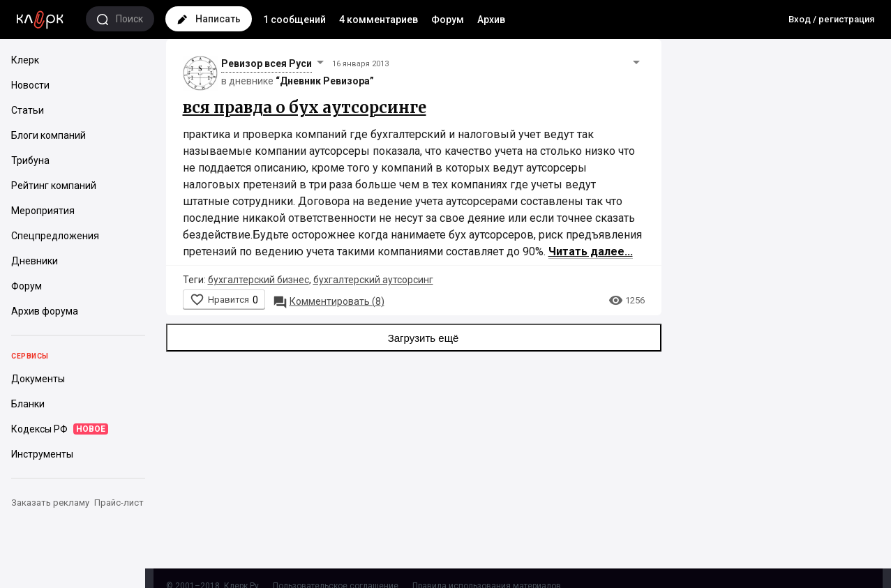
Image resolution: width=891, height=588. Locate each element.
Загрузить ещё (414, 338)
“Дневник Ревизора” (325, 81)
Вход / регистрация (831, 19)
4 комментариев (379, 20)
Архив (491, 20)
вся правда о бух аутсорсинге (305, 107)
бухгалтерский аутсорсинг (373, 280)
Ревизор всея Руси (267, 63)
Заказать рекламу (50, 503)
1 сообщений (294, 20)
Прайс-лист (119, 503)
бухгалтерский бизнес (259, 280)
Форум (448, 20)
